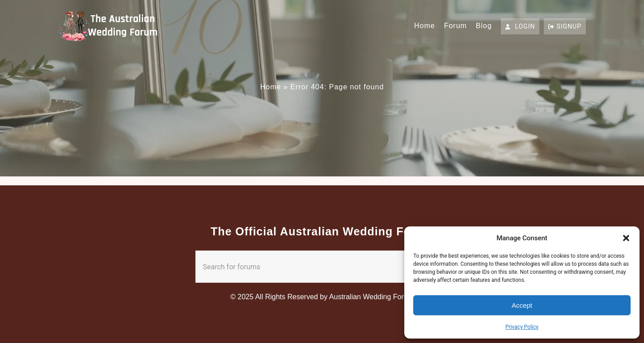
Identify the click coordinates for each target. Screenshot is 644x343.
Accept (522, 305)
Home (425, 26)
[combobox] (304, 267)
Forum (455, 26)
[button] (626, 238)
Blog (484, 26)
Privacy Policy (522, 327)
